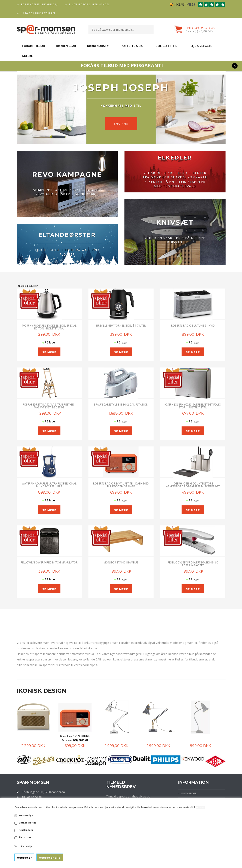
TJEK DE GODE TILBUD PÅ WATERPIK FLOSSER (67, 252)
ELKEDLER (175, 158)
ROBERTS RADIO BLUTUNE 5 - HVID (193, 326)
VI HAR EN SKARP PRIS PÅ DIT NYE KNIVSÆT (175, 240)
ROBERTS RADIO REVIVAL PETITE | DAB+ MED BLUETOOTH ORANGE (121, 485)
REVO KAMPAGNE (67, 175)
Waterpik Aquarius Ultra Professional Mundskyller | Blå (49, 485)
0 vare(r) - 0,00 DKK (199, 31)
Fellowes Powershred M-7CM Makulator (49, 562)
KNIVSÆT (175, 223)
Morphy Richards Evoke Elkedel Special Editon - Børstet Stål (49, 327)
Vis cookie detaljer (24, 846)
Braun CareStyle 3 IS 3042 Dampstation (121, 405)
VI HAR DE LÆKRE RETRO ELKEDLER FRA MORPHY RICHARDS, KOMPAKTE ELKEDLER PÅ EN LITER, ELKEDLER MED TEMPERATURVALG (175, 179)
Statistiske (25, 837)
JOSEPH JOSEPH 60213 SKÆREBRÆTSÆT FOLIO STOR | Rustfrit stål (193, 406)
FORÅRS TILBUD (34, 46)
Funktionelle (26, 830)
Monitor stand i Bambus (121, 562)
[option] (38, 725)
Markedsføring (27, 823)
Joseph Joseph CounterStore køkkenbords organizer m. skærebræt (193, 485)
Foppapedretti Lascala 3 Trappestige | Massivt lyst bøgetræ (49, 406)
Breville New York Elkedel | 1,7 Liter (121, 326)
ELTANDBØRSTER (67, 235)
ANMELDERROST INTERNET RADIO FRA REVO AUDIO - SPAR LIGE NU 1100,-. (67, 192)
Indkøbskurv (201, 28)
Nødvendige (26, 815)
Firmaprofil (189, 793)
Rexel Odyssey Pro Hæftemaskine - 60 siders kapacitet (193, 564)
